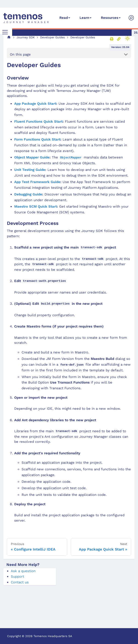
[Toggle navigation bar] (5, 32)
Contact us (20, 582)
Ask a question (23, 571)
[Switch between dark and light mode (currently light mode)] (127, 38)
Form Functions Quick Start (37, 139)
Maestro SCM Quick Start (36, 206)
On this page (20, 54)
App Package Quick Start (35, 104)
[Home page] (9, 37)
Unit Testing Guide (30, 170)
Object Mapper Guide (32, 157)
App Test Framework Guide (37, 182)
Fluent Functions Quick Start (38, 121)
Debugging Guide (28, 194)
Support (17, 576)
